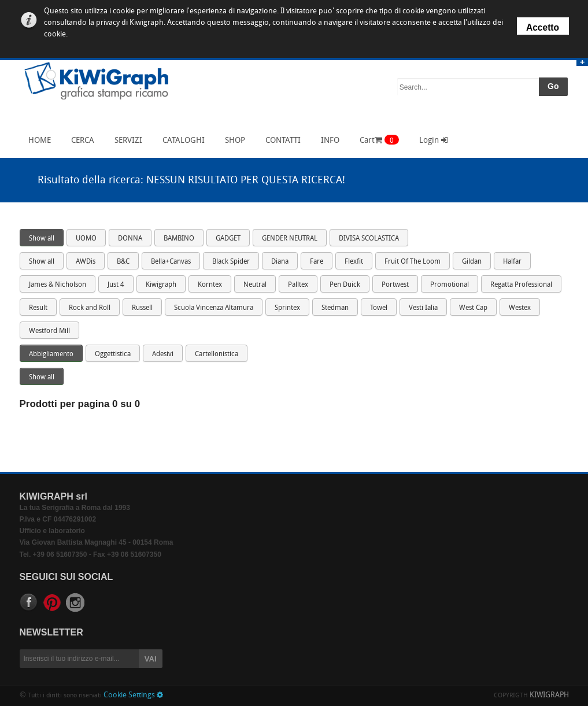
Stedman (335, 308)
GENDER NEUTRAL (290, 239)
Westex (520, 308)
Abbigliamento (51, 354)
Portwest (395, 285)
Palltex (298, 285)
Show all (42, 239)
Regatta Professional (521, 285)
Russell (142, 308)
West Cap (473, 308)
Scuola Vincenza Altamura (214, 308)
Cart (379, 140)
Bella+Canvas (171, 262)
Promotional (450, 285)
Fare (317, 262)
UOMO (86, 239)
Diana (280, 262)
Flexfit (354, 262)
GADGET (228, 239)
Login (434, 141)
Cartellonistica (217, 354)
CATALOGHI (181, 140)
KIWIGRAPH (549, 695)
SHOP (232, 140)
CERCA (80, 140)
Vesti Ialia (423, 308)
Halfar (512, 262)
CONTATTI (280, 140)
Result (38, 308)
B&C (123, 262)
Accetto (543, 27)
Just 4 (116, 285)
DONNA (130, 239)
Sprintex (287, 308)
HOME (37, 140)
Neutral (255, 285)
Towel (379, 308)
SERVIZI (125, 140)
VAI (151, 659)
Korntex (210, 285)
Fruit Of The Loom (413, 262)
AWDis (86, 262)
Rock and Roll (90, 308)
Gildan (472, 262)
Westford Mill (49, 331)
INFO (327, 140)
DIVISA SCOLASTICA (369, 239)
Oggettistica (113, 354)
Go (553, 86)
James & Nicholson (58, 285)
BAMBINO (179, 239)
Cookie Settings (133, 695)
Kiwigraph (161, 285)
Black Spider (231, 262)
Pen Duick (345, 285)
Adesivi (163, 354)
